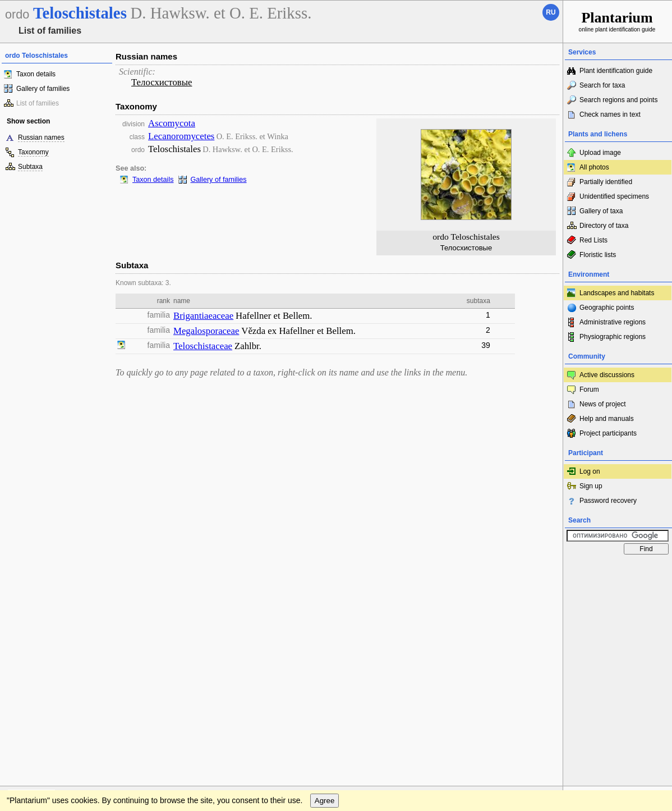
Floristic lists (598, 255)
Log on (590, 471)
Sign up (591, 486)
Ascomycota (172, 123)
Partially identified (606, 182)
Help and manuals (607, 419)
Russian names (41, 138)
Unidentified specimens (614, 196)
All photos (594, 167)
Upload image (600, 153)
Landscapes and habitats (617, 293)
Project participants (608, 433)
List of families (38, 103)
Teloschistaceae (203, 346)
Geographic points (607, 308)
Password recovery (608, 501)
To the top (542, 571)
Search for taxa (602, 85)
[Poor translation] (41, 653)
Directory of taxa (604, 226)
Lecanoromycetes (181, 136)
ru (551, 12)
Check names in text (610, 114)
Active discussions (607, 375)
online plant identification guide (617, 21)
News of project (603, 404)
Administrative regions (613, 322)
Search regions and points (618, 100)
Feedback (76, 571)
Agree (325, 594)
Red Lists (593, 240)
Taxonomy (33, 152)
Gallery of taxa (601, 211)
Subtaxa (30, 167)
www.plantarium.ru (618, 571)
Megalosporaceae (206, 331)
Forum (589, 390)
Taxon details (36, 74)
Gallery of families (43, 89)
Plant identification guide (616, 71)
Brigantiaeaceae (203, 316)
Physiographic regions (613, 337)
